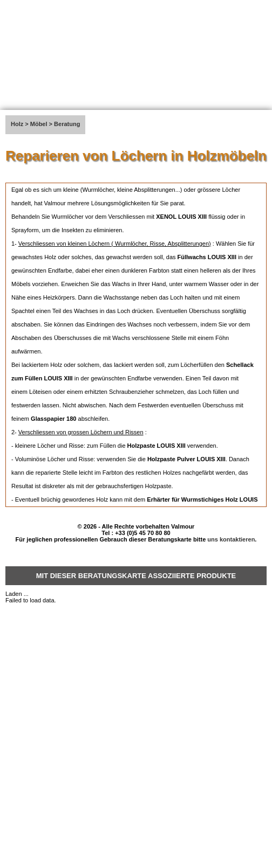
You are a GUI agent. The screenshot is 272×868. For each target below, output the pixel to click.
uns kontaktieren (231, 539)
